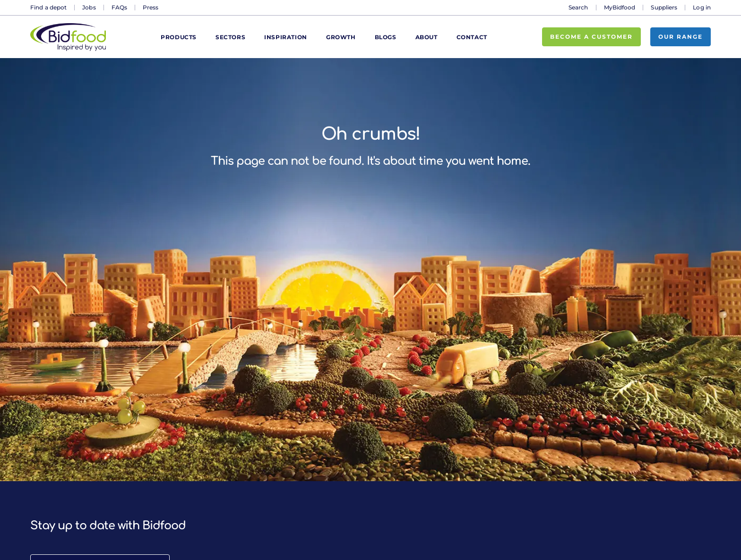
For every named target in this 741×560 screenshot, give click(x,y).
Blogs (386, 37)
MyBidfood (620, 7)
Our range (681, 37)
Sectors (230, 37)
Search (578, 7)
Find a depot (48, 7)
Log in (702, 7)
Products (179, 37)
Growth (341, 37)
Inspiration (286, 37)
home (512, 161)
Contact (472, 37)
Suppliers (664, 7)
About (427, 37)
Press (151, 7)
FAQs (119, 7)
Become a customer (591, 37)
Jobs (89, 7)
